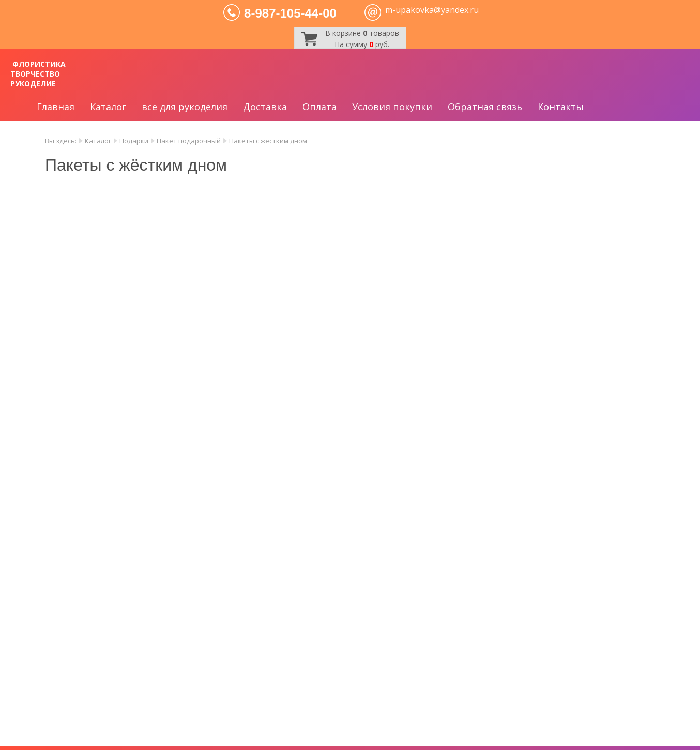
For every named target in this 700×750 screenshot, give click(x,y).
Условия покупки (392, 107)
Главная (56, 107)
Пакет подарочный (189, 141)
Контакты (561, 107)
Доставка (265, 107)
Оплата (319, 107)
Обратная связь (485, 107)
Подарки (134, 141)
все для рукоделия (185, 107)
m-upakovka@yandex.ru (432, 10)
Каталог (108, 107)
